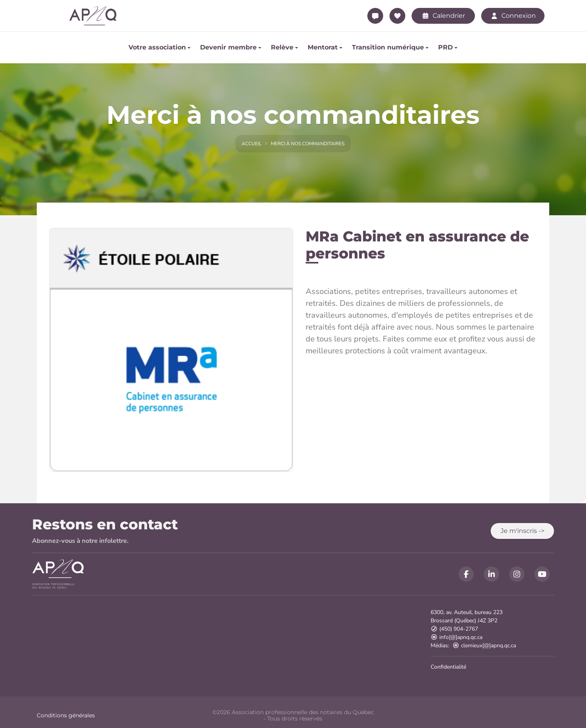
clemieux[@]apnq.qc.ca (484, 646)
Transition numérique (388, 47)
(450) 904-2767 (454, 629)
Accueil (252, 144)
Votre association (157, 47)
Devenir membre (228, 47)
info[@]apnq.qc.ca (457, 637)
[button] (522, 531)
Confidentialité (448, 667)
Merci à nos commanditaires (308, 144)
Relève (282, 47)
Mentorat (323, 47)
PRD (445, 47)
